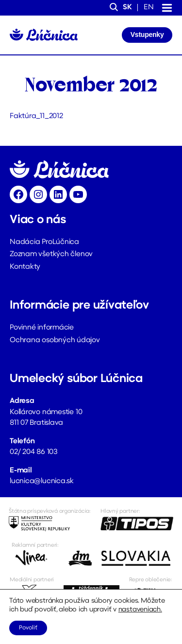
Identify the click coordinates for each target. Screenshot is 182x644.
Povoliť (28, 628)
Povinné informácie (42, 328)
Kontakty (25, 267)
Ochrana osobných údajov (55, 340)
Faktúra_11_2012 (36, 116)
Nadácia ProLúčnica (44, 242)
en (149, 8)
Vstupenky (147, 35)
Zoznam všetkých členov (51, 254)
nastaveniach (140, 610)
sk (127, 8)
